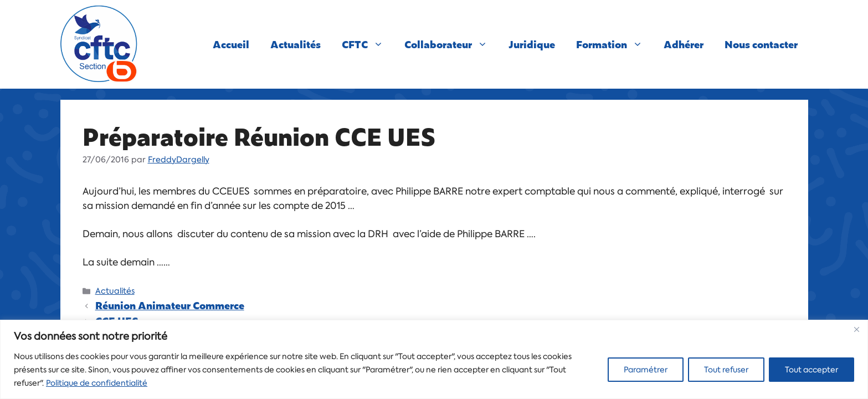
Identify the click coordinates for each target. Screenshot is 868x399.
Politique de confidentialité (97, 383)
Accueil (231, 44)
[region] (434, 359)
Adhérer (684, 44)
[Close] (856, 329)
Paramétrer (646, 370)
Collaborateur (451, 44)
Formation (615, 44)
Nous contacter (761, 44)
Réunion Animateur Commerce (170, 305)
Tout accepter (811, 370)
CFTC (368, 44)
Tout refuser (726, 370)
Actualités (296, 44)
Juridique (532, 44)
